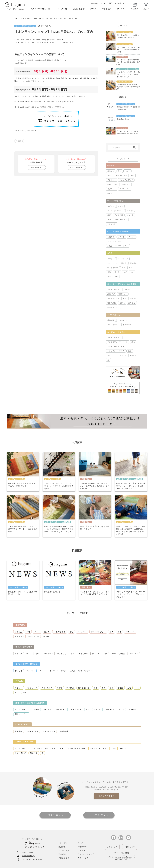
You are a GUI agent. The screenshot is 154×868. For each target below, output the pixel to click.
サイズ (120, 206)
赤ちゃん (111, 171)
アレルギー (112, 180)
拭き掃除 (133, 263)
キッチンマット (113, 298)
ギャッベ (133, 298)
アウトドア (126, 184)
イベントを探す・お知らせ (25, 26)
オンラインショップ (115, 241)
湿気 (109, 272)
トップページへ (98, 815)
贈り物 (110, 193)
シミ (132, 272)
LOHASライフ (123, 320)
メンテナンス (123, 259)
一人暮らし (131, 211)
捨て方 (117, 272)
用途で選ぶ (20, 625)
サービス (121, 9)
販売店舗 (62, 854)
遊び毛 (122, 303)
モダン (110, 355)
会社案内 (95, 3)
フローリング (121, 355)
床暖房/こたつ (122, 176)
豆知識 (127, 290)
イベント (132, 237)
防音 (116, 184)
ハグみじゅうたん (114, 290)
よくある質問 (112, 847)
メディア (121, 237)
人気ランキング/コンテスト (118, 246)
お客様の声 (106, 9)
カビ (125, 272)
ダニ (131, 268)
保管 (124, 268)
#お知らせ (19, 141)
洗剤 (116, 277)
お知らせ (111, 237)
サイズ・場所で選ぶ (24, 647)
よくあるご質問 (106, 3)
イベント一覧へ (76, 167)
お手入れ (19, 681)
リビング (111, 206)
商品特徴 (62, 847)
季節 (132, 176)
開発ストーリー (113, 307)
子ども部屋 (119, 215)
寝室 (109, 215)
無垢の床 (133, 355)
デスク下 (130, 215)
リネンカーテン (113, 325)
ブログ (93, 9)
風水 (133, 342)
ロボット (111, 259)
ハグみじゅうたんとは (40, 9)
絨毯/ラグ (111, 294)
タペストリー (125, 189)
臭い (109, 277)
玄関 (109, 220)
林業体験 (111, 320)
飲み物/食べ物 (113, 268)
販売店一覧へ (36, 167)
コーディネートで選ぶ (25, 742)
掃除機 (124, 263)
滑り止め (132, 303)
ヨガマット (112, 189)
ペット (128, 171)
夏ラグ (110, 176)
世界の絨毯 (112, 303)
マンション (112, 224)
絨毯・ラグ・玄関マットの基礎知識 (30, 703)
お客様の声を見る (106, 796)
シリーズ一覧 (61, 9)
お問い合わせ (120, 3)
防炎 (109, 184)
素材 (120, 171)
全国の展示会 (79, 9)
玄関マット (123, 294)
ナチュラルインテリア (116, 351)
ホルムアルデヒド (126, 180)
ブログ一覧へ (54, 815)
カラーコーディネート (116, 347)
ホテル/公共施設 (121, 220)
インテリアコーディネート (118, 342)
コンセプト (63, 843)
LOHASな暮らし (22, 724)
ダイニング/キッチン (115, 211)
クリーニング (112, 263)
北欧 (130, 351)
